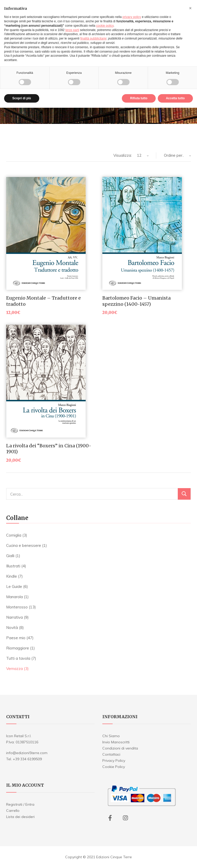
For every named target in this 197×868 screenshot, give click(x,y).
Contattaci (111, 754)
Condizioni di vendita (120, 748)
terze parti (72, 30)
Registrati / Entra (20, 804)
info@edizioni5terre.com (27, 753)
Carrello (13, 811)
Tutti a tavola (18, 658)
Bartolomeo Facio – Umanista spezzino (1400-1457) (136, 301)
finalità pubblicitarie (93, 38)
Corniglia (14, 535)
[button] (190, 8)
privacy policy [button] (132, 17)
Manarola (14, 597)
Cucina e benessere (24, 545)
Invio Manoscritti (116, 742)
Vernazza (14, 669)
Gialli (10, 556)
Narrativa (14, 617)
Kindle (12, 576)
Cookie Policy (114, 767)
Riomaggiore (18, 648)
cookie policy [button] (105, 26)
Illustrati (13, 566)
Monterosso (17, 607)
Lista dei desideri (20, 817)
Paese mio (16, 638)
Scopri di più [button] (22, 98)
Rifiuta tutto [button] (139, 98)
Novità (12, 628)
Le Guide (14, 586)
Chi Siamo (111, 736)
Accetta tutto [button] (175, 98)
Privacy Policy (114, 761)
